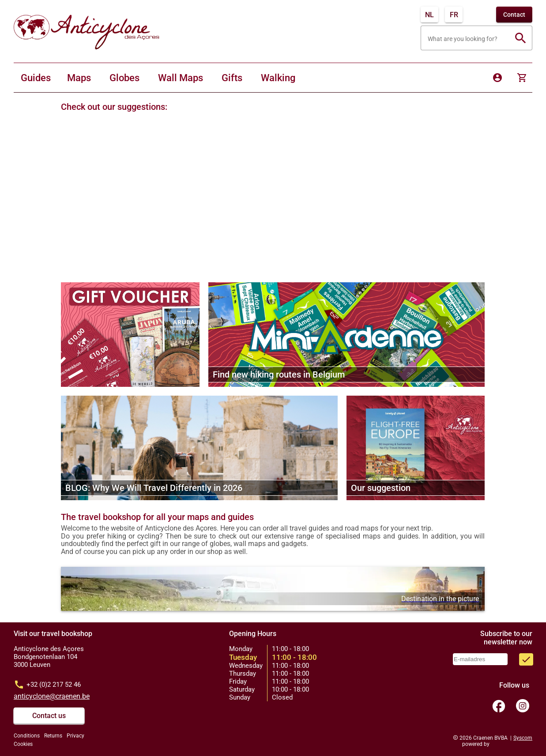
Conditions (27, 736)
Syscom (523, 738)
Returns (53, 736)
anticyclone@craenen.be (52, 696)
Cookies (23, 744)
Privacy (75, 736)
